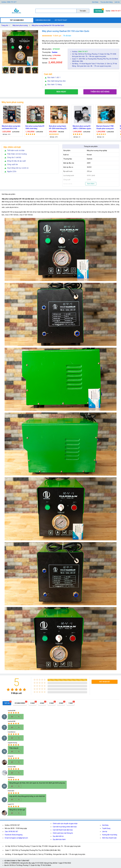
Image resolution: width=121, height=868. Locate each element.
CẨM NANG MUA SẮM (43, 20)
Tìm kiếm (83, 11)
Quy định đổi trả (58, 836)
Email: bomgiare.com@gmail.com (16, 838)
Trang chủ (6, 25)
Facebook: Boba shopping (14, 835)
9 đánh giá (57, 36)
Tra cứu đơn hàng (106, 2)
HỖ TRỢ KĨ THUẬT (61, 20)
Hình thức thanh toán (109, 838)
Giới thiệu (105, 825)
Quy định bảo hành (59, 839)
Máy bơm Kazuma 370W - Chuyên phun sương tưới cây (105, 127)
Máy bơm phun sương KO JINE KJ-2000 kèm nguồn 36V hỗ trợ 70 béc (82, 127)
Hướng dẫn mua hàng (110, 835)
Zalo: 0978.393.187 (11, 832)
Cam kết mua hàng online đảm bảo (65, 827)
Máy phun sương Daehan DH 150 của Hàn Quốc (48, 25)
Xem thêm (91, 184)
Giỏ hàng (99, 11)
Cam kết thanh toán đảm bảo (63, 830)
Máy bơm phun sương (20, 25)
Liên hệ (117, 2)
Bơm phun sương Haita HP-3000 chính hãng (35, 127)
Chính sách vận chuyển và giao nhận (65, 824)
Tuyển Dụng (106, 828)
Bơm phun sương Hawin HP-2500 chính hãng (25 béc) (58, 127)
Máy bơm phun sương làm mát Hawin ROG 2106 (11, 127)
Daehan (55, 52)
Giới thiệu (95, 2)
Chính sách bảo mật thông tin (63, 833)
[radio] (8, 690)
